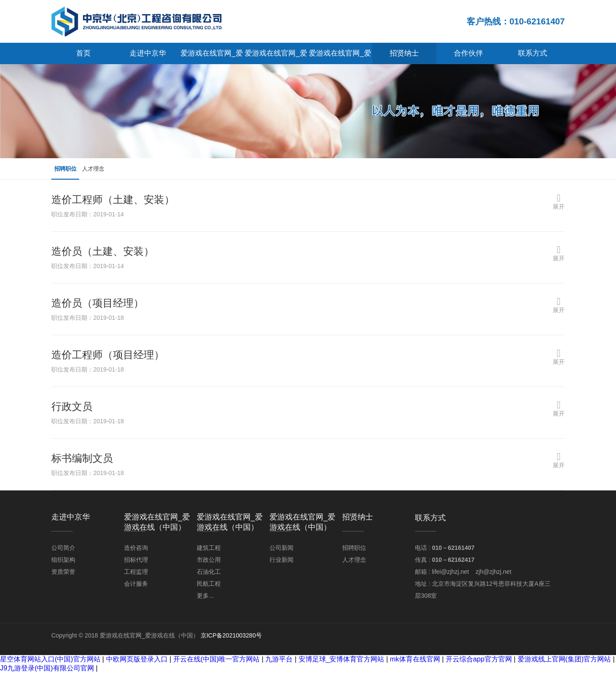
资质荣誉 (63, 572)
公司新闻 (281, 548)
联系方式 (533, 53)
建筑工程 (209, 548)
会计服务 (136, 584)
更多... (205, 596)
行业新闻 (281, 560)
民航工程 (209, 584)
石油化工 (209, 572)
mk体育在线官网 (415, 659)
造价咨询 (136, 548)
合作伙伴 (468, 53)
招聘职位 (68, 169)
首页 (83, 53)
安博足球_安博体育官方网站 (342, 659)
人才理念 (100, 169)
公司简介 (63, 548)
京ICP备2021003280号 (231, 635)
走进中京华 (148, 53)
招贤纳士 (404, 53)
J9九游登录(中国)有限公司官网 (47, 668)
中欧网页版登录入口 (137, 659)
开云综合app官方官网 (479, 659)
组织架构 (63, 560)
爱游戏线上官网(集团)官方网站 (564, 659)
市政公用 (209, 560)
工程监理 (136, 572)
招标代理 (136, 560)
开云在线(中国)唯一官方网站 (217, 659)
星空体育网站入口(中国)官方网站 (50, 659)
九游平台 (279, 659)
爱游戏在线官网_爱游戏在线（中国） (212, 57)
